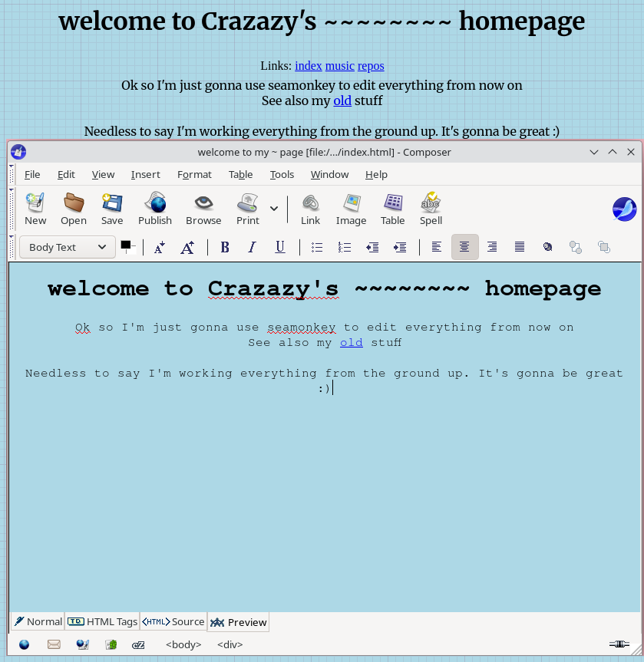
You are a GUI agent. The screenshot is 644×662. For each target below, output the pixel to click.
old (342, 100)
